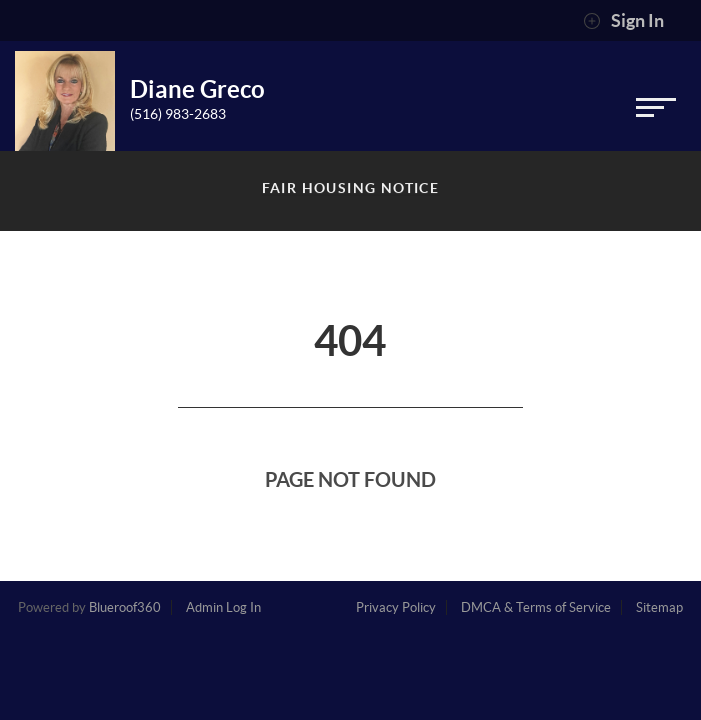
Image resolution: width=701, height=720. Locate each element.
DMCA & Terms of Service (536, 607)
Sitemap (659, 607)
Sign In (623, 21)
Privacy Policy (396, 607)
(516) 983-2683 (178, 114)
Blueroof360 (125, 607)
